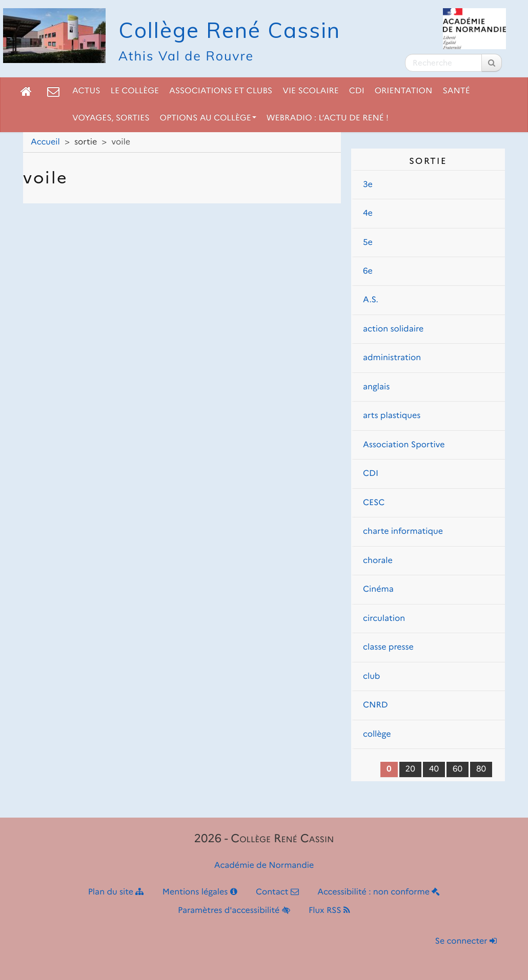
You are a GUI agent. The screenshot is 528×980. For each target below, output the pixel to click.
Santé (456, 91)
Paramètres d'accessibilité (234, 911)
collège (377, 734)
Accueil (45, 142)
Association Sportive (404, 445)
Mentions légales (200, 892)
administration (392, 358)
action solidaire (393, 329)
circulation (384, 619)
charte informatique (403, 531)
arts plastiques (392, 416)
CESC (374, 503)
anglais (376, 387)
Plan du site (116, 892)
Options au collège (208, 118)
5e (368, 243)
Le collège (135, 91)
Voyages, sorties (111, 118)
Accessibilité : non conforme (379, 892)
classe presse (388, 647)
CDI (357, 91)
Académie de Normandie (264, 866)
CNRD (375, 705)
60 (458, 769)
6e (368, 271)
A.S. (371, 300)
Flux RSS (329, 911)
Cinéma (378, 589)
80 (481, 769)
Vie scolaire (310, 91)
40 (434, 769)
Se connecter (466, 941)
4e (368, 213)
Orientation (404, 91)
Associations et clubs (221, 91)
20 (410, 769)
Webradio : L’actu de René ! (328, 118)
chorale (378, 561)
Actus (86, 91)
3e (368, 185)
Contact (277, 892)
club (371, 676)
